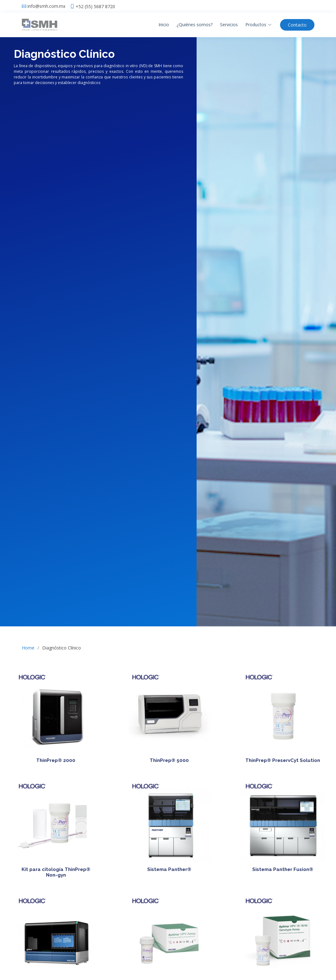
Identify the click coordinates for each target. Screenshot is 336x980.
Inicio (164, 25)
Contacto (297, 25)
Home (28, 648)
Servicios (229, 25)
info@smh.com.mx (46, 6)
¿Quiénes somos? (195, 25)
